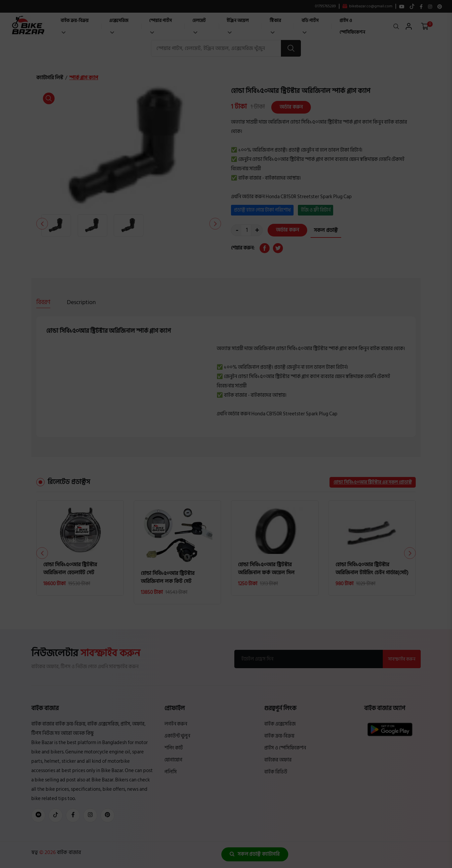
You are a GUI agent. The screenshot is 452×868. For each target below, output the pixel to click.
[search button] (291, 48)
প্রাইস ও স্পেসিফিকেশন (352, 26)
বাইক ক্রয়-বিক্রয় (75, 25)
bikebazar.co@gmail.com (367, 6)
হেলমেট (199, 25)
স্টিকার (275, 25)
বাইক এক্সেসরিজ (280, 724)
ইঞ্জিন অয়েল (238, 25)
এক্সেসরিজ (119, 25)
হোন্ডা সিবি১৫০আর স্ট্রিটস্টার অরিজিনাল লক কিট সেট (168, 577)
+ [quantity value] (257, 230)
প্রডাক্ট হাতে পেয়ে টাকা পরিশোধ (262, 210)
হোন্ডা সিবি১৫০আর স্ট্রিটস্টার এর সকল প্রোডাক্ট (373, 482)
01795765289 (325, 6)
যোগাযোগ (173, 760)
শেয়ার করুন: (243, 248)
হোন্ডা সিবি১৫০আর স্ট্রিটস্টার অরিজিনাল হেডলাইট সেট (70, 569)
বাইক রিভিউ (276, 772)
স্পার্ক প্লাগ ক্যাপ (84, 78)
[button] (215, 224)
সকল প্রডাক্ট (326, 230)
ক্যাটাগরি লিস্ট (50, 78)
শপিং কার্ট (174, 748)
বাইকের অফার (278, 760)
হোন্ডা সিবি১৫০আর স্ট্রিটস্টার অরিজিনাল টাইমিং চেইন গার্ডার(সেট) (372, 569)
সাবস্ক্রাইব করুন (402, 659)
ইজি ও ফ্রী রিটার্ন (316, 210)
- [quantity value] (237, 230)
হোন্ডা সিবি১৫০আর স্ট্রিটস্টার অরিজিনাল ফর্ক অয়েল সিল (266, 569)
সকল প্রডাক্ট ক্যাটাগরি (255, 854)
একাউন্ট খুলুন (177, 736)
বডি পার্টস (310, 25)
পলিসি (171, 772)
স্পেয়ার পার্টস (160, 25)
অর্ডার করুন (291, 107)
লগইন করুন (176, 724)
